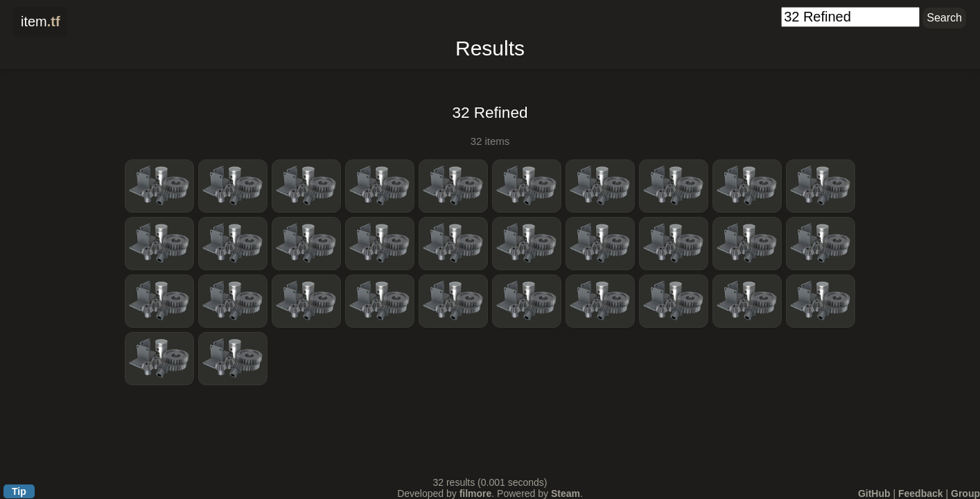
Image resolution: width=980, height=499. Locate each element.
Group (965, 493)
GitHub (874, 493)
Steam (566, 493)
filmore (476, 493)
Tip (19, 491)
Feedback (921, 493)
